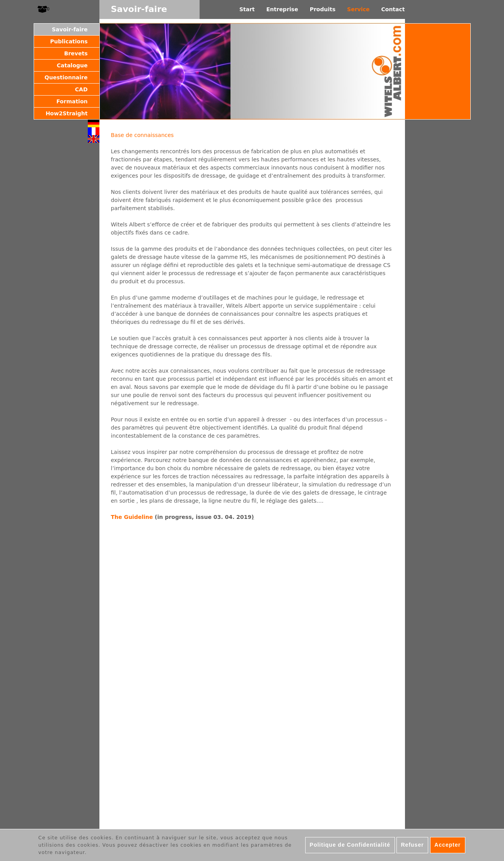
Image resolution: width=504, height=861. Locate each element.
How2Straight (67, 113)
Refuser (412, 845)
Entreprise (282, 9)
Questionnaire (66, 77)
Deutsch (94, 123)
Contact (393, 9)
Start (247, 9)
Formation (72, 101)
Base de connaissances (143, 135)
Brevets (76, 53)
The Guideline (132, 517)
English (94, 139)
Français (94, 131)
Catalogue (72, 65)
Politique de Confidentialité (350, 845)
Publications (69, 41)
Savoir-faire (70, 29)
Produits (323, 9)
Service (358, 9)
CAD (81, 89)
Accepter (448, 845)
